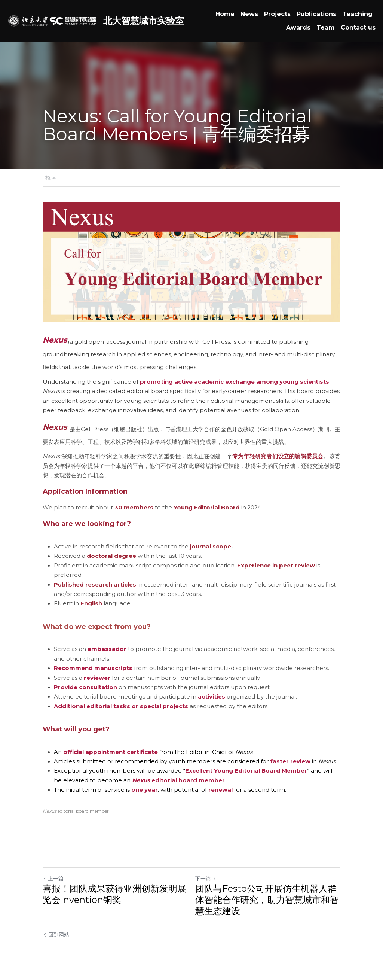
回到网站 (56, 935)
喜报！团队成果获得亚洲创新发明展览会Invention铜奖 (114, 894)
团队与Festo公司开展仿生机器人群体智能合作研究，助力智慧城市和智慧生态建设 (267, 900)
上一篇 (53, 879)
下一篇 (206, 879)
